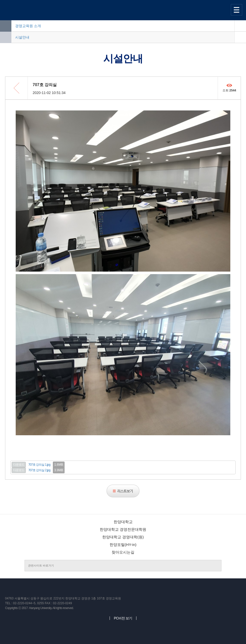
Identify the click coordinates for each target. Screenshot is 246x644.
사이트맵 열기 (237, 10)
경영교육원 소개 (28, 26)
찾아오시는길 (123, 552)
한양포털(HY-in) (123, 545)
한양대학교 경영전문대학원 (123, 529)
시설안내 (22, 37)
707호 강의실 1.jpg (39, 465)
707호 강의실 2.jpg (39, 470)
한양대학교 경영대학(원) (123, 537)
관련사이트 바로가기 (41, 565)
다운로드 (19, 465)
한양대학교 (123, 522)
